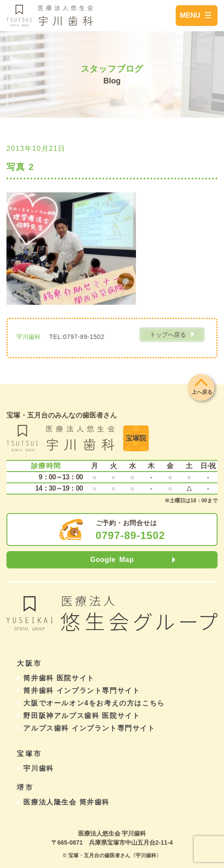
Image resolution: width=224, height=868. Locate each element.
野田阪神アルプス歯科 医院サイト (82, 716)
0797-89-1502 (131, 536)
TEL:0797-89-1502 (77, 337)
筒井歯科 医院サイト (59, 678)
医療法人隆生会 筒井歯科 (66, 802)
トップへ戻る (168, 335)
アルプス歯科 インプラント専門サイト (89, 728)
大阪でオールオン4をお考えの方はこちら (94, 703)
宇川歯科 (38, 768)
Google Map (112, 560)
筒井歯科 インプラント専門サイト (82, 691)
